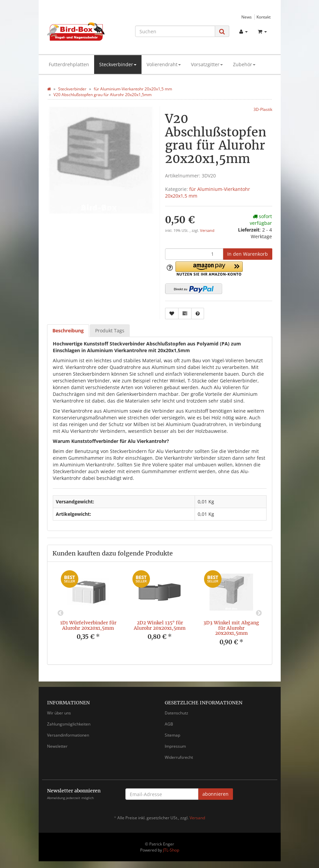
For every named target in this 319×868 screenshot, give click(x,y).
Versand (207, 231)
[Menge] (194, 254)
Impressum (175, 746)
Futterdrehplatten (69, 64)
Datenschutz (176, 713)
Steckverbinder (118, 64)
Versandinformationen (68, 735)
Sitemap (172, 735)
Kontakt (264, 17)
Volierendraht (164, 64)
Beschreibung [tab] (68, 330)
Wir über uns (59, 713)
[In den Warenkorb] (248, 254)
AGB (169, 724)
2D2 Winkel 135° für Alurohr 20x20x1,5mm (160, 625)
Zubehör (244, 64)
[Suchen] (175, 31)
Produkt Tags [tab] (110, 330)
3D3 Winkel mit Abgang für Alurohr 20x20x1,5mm (231, 628)
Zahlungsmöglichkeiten (69, 724)
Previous (61, 613)
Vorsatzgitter (207, 64)
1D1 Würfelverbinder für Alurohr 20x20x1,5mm (88, 625)
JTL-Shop (171, 850)
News (247, 17)
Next (259, 613)
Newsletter (57, 746)
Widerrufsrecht (179, 757)
